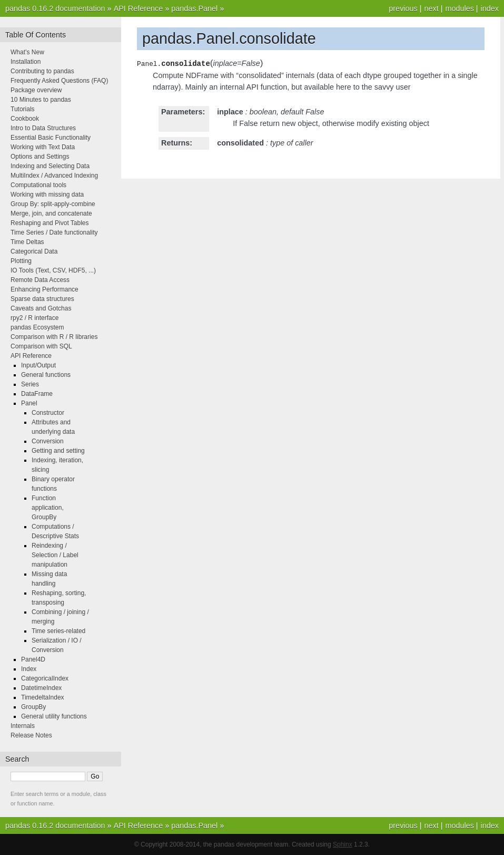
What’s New (27, 52)
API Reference (139, 8)
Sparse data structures (42, 299)
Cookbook (25, 119)
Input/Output (38, 365)
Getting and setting (58, 451)
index (490, 8)
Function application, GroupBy (48, 508)
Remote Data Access (40, 280)
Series (30, 384)
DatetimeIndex (41, 688)
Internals (23, 726)
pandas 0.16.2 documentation (55, 8)
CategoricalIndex (45, 678)
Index (29, 669)
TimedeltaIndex (43, 697)
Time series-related (58, 631)
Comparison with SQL (41, 346)
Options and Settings (40, 157)
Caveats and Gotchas (41, 308)
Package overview (36, 90)
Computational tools (38, 185)
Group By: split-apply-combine (53, 204)
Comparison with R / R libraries (54, 337)
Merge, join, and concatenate (51, 213)
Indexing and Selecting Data (50, 166)
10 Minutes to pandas (41, 100)
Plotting (21, 261)
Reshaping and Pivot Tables (50, 223)
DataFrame (37, 394)
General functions (46, 375)
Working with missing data (47, 195)
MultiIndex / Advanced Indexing (54, 176)
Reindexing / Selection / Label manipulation (55, 555)
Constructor (48, 413)
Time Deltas (27, 242)
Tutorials (23, 109)
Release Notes (31, 735)
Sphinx (343, 844)
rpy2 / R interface (34, 318)
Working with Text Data (43, 147)
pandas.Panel (194, 8)
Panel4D (33, 659)
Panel (29, 403)
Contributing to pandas (42, 71)
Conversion (48, 441)
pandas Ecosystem (37, 327)
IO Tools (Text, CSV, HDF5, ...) (53, 270)
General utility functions (54, 716)
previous (403, 8)
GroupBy (33, 707)
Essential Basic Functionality (51, 138)
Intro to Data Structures (43, 128)
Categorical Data (34, 251)
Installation (26, 62)
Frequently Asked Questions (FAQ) (59, 81)
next (431, 8)
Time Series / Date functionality (54, 232)
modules (459, 8)
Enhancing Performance (45, 289)
